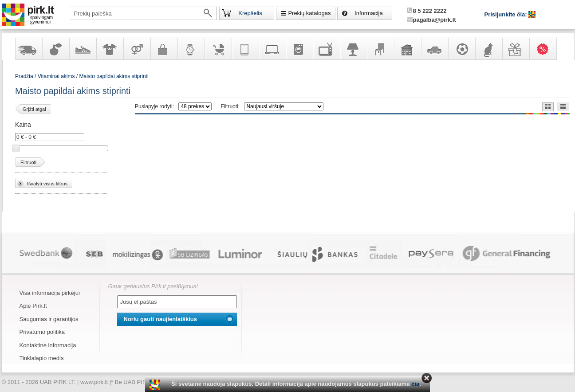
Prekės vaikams (218, 49)
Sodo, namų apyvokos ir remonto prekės (407, 49)
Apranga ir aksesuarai (110, 49)
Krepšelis (250, 13)
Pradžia (24, 76)
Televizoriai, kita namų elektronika (326, 49)
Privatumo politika (42, 332)
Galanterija (164, 49)
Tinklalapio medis (42, 358)
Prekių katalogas (309, 13)
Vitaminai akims (56, 76)
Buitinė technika (299, 49)
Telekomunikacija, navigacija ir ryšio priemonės (245, 49)
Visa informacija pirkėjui (50, 293)
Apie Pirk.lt (33, 306)
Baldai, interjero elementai (380, 49)
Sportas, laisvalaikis (461, 49)
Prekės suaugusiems (137, 49)
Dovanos (516, 49)
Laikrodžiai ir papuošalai (191, 49)
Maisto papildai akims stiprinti (114, 76)
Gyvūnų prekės (488, 49)
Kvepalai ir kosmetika (55, 49)
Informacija (369, 13)
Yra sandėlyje (28, 49)
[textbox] (143, 13)
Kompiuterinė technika (272, 49)
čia (415, 384)
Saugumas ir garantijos (49, 319)
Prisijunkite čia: (507, 14)
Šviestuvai (353, 49)
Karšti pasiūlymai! (546, 49)
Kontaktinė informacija (48, 345)
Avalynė (83, 49)
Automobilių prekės (434, 49)
